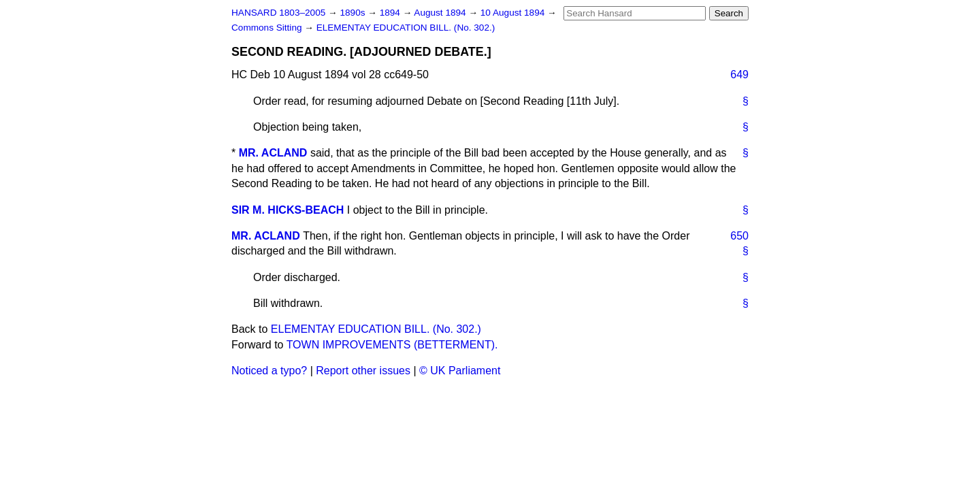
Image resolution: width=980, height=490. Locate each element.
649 (739, 75)
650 (739, 236)
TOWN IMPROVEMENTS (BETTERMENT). (392, 345)
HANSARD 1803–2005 (278, 13)
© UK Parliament (460, 371)
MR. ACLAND (273, 153)
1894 (391, 13)
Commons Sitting (268, 28)
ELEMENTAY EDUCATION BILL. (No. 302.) (406, 28)
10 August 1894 (514, 13)
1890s (354, 13)
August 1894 (441, 13)
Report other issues (363, 371)
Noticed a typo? (269, 371)
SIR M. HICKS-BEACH (288, 210)
